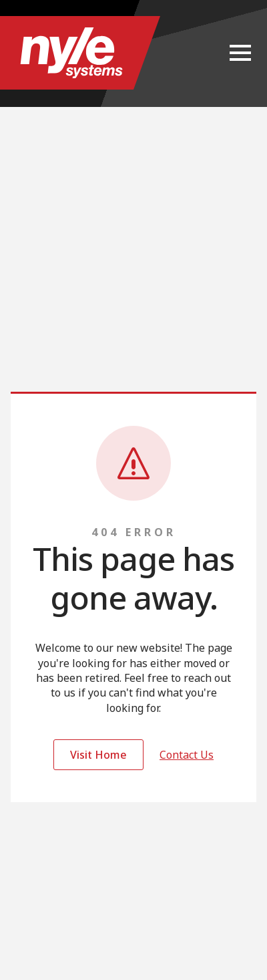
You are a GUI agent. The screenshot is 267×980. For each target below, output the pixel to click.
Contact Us (187, 755)
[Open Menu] (240, 53)
